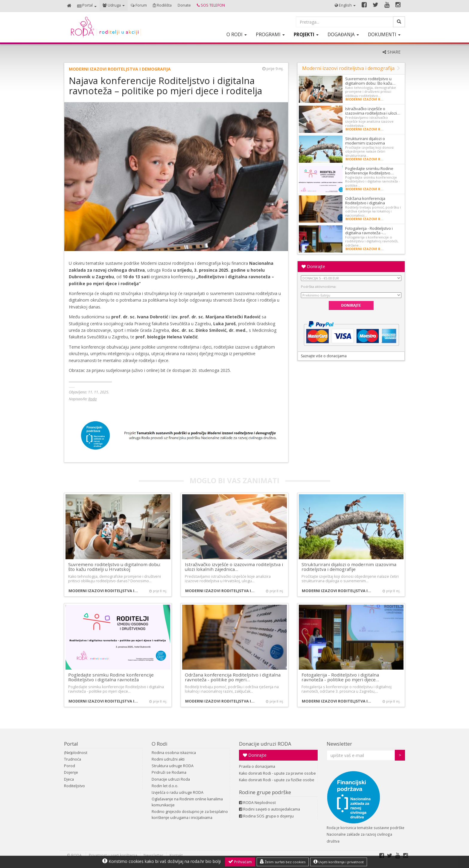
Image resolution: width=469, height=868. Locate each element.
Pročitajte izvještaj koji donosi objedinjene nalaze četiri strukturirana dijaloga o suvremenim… (350, 579)
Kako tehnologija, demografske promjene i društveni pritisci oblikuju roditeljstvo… (371, 92)
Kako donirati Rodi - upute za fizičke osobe (277, 780)
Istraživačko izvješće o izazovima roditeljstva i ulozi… (373, 111)
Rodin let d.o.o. (165, 786)
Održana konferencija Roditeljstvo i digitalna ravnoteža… (365, 203)
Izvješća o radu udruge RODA (178, 792)
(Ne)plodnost (76, 753)
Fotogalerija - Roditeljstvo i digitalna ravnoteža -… (369, 231)
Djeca (69, 779)
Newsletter (339, 744)
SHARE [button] (392, 52)
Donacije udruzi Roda (171, 779)
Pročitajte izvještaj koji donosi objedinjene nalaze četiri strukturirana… (369, 151)
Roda (92, 399)
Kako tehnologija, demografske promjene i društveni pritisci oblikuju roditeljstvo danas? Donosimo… (115, 579)
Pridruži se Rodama (169, 772)
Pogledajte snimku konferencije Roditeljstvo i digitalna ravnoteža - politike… (373, 181)
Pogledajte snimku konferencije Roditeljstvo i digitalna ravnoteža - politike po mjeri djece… (116, 689)
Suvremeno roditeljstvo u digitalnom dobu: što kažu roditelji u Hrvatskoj (114, 567)
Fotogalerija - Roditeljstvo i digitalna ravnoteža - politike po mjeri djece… (340, 677)
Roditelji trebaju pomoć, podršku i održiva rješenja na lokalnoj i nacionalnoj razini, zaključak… (232, 689)
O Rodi (160, 744)
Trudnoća (73, 759)
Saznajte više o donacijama (324, 356)
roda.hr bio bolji (206, 861)
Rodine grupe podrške (265, 792)
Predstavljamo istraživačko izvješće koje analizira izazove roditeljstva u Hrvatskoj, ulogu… (228, 579)
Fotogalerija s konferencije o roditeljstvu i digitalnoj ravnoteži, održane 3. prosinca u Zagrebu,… (347, 689)
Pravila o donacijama (257, 766)
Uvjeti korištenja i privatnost (339, 862)
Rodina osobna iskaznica (174, 753)
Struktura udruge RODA (173, 766)
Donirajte (313, 266)
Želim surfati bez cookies (283, 862)
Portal (71, 744)
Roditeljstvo (74, 786)
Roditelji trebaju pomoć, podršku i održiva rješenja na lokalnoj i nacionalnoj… (373, 211)
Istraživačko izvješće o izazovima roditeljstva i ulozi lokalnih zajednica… (234, 567)
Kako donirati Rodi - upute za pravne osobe (277, 773)
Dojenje (71, 772)
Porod (70, 766)
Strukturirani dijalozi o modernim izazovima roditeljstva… (365, 143)
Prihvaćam (240, 862)
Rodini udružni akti (168, 759)
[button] (87, 6)
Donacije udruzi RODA (265, 744)
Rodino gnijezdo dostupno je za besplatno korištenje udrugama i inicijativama (190, 815)
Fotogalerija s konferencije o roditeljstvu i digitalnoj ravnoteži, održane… (372, 241)
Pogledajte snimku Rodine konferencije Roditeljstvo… (369, 171)
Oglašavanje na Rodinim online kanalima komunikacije (187, 802)
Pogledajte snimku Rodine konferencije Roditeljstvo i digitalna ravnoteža (111, 677)
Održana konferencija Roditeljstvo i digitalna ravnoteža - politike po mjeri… (233, 677)
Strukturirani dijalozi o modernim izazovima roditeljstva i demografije (349, 567)
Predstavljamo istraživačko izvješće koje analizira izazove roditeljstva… (369, 121)
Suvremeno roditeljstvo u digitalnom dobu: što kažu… (370, 81)
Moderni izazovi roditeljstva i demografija (120, 69)
